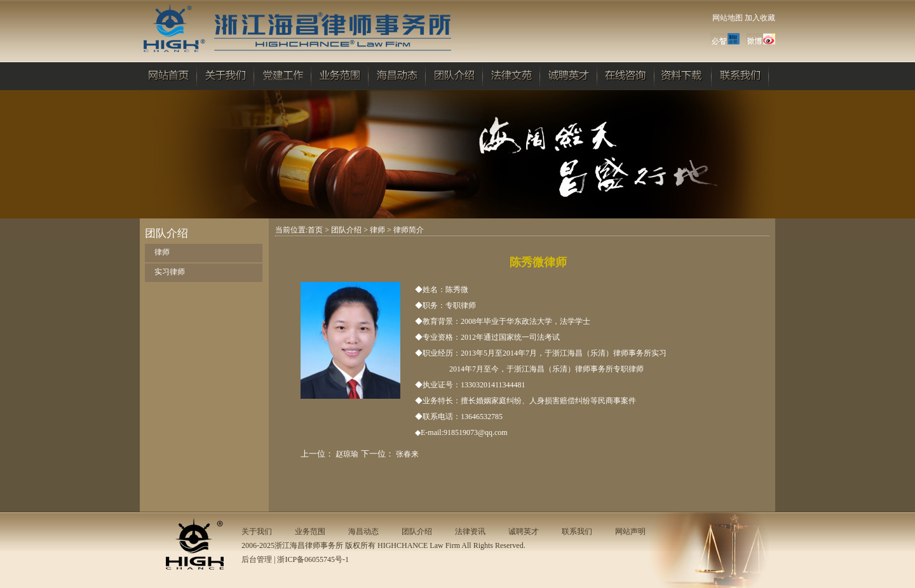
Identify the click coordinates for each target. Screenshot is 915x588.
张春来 (407, 454)
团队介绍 (346, 230)
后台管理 (257, 559)
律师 (162, 252)
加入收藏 (760, 18)
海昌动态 (363, 531)
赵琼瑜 (347, 454)
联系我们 (577, 531)
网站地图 (728, 18)
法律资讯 (470, 531)
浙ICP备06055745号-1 (313, 559)
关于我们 (257, 531)
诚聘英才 (524, 531)
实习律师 (170, 272)
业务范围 (310, 531)
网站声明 (630, 531)
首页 (315, 230)
